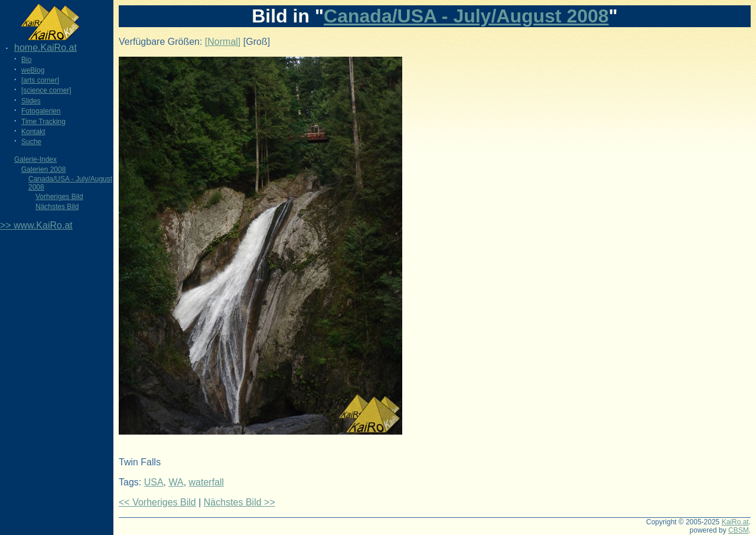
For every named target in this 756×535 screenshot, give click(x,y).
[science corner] (46, 90)
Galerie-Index (35, 159)
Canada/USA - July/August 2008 (466, 16)
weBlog (33, 70)
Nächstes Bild (57, 207)
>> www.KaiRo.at (36, 225)
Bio (26, 60)
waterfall (207, 482)
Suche (31, 142)
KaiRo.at (735, 522)
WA (176, 482)
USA (154, 482)
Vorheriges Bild (59, 197)
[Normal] (223, 42)
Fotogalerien (41, 111)
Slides (31, 101)
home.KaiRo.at (45, 48)
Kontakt (33, 132)
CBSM (739, 530)
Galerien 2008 (43, 169)
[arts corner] (40, 80)
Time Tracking (43, 122)
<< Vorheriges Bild (157, 502)
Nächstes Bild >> (239, 502)
